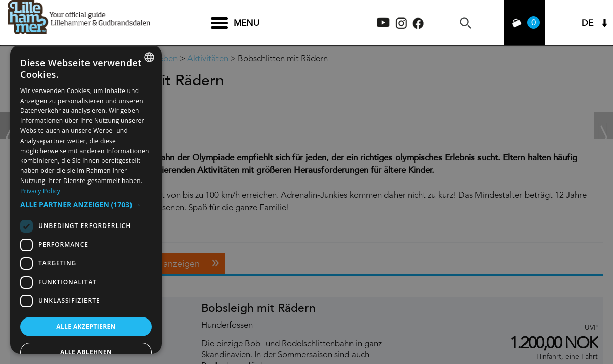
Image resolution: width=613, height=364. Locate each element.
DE (587, 23)
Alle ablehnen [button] (86, 352)
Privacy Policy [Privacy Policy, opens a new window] (40, 191)
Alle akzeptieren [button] (86, 326)
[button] (86, 205)
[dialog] (86, 199)
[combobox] (149, 57)
